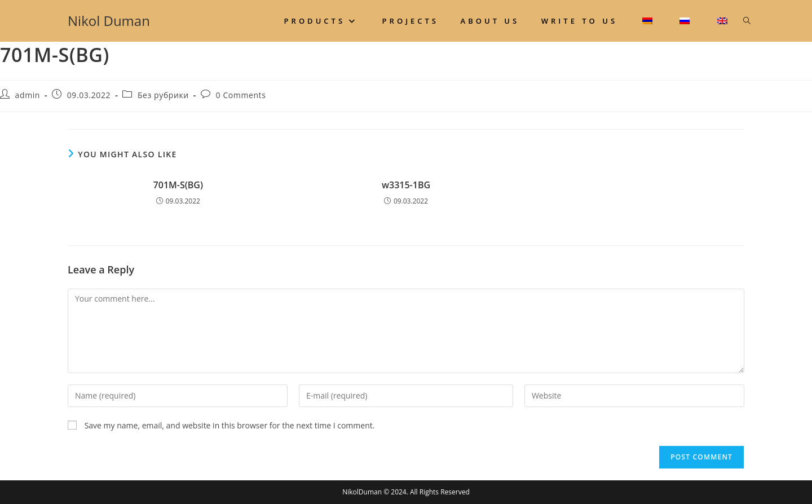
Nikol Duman (109, 21)
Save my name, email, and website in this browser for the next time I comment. (230, 425)
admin (28, 95)
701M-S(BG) (178, 185)
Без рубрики (163, 95)
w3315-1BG (406, 185)
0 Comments (241, 95)
